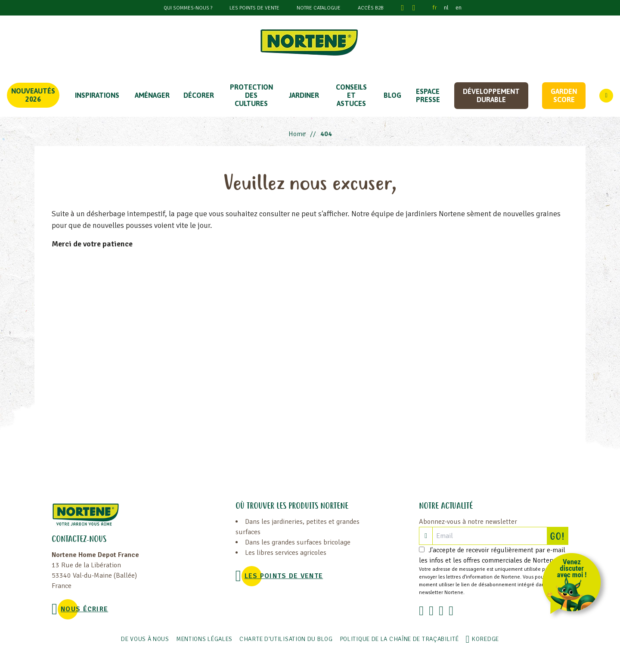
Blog (392, 95)
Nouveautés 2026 (33, 95)
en (459, 8)
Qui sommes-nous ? (188, 8)
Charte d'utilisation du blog (286, 639)
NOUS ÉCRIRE (84, 609)
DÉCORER (199, 95)
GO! (559, 536)
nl (446, 8)
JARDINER (304, 95)
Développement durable (491, 95)
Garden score (564, 95)
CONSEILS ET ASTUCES (351, 95)
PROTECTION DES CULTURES (251, 95)
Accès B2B (371, 8)
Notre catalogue (319, 8)
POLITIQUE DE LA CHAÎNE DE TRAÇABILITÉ (399, 639)
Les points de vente (254, 8)
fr (435, 8)
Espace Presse (428, 95)
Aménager (152, 95)
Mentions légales (204, 639)
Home (297, 134)
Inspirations (97, 95)
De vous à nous (145, 639)
